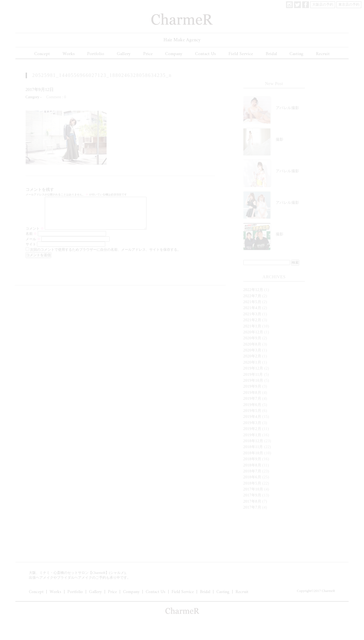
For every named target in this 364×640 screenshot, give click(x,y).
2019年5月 (252, 411)
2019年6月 (252, 405)
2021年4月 (252, 308)
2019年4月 (252, 417)
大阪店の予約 (323, 4)
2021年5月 (252, 302)
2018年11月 (253, 447)
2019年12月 (253, 368)
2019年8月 (252, 393)
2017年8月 (252, 501)
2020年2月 (252, 356)
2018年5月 (252, 483)
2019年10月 (253, 380)
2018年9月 (252, 459)
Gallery (124, 54)
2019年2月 (252, 429)
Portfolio (96, 54)
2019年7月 (252, 399)
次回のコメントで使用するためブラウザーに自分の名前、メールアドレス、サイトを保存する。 (105, 256)
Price (148, 54)
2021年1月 (252, 326)
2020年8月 (252, 344)
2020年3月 (252, 350)
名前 (31, 240)
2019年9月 (252, 386)
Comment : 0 (56, 97)
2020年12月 (253, 332)
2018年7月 (252, 471)
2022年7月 (252, 296)
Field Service (241, 54)
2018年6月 (252, 477)
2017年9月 (252, 495)
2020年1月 (252, 362)
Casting (296, 54)
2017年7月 (252, 507)
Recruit (323, 54)
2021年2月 (252, 320)
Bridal (271, 54)
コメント (35, 235)
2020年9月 (252, 338)
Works (69, 54)
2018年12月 (253, 441)
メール (33, 245)
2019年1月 (252, 435)
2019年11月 (253, 375)
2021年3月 (252, 314)
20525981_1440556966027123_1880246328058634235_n (102, 75)
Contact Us (205, 54)
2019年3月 (252, 423)
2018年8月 (252, 465)
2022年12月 (253, 290)
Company (174, 54)
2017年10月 (253, 489)
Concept (42, 54)
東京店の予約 (349, 4)
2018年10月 (253, 453)
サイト (31, 251)
